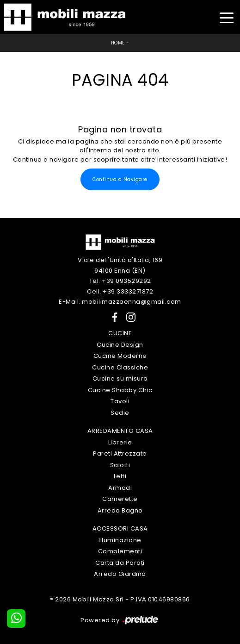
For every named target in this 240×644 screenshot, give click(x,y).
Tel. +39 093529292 (120, 281)
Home (118, 43)
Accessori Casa (120, 528)
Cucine (120, 333)
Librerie (120, 442)
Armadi (120, 488)
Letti (120, 476)
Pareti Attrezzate (120, 453)
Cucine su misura (120, 378)
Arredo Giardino (120, 574)
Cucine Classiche (120, 367)
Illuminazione (120, 540)
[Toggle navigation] (226, 17)
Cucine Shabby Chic (120, 390)
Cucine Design (120, 345)
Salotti (120, 465)
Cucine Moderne (120, 356)
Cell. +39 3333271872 (120, 291)
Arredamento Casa (120, 431)
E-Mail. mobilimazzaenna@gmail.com (120, 302)
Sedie (120, 413)
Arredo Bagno (120, 510)
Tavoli (120, 401)
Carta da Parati (120, 563)
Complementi (120, 551)
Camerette (120, 499)
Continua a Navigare (120, 179)
